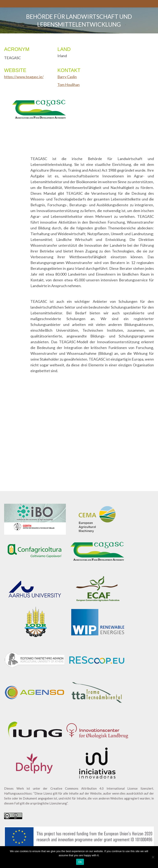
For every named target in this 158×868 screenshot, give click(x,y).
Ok (80, 862)
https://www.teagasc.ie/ (24, 77)
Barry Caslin (67, 77)
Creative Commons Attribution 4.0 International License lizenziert (102, 788)
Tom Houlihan (69, 85)
